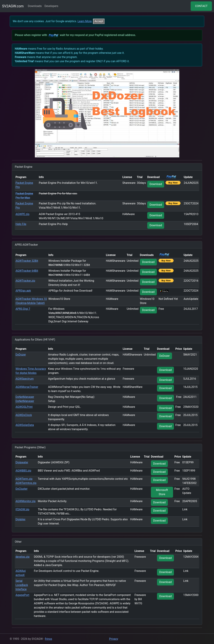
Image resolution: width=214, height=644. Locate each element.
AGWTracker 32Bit (27, 261)
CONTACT (201, 6)
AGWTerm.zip (24, 479)
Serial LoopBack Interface (22, 585)
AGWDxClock (24, 415)
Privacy (114, 639)
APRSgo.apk (23, 291)
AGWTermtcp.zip (26, 483)
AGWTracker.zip (25, 281)
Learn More (85, 21)
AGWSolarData (25, 425)
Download (156, 184)
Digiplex (20, 519)
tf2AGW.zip (22, 509)
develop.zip (23, 557)
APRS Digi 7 (23, 309)
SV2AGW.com (13, 6)
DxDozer (21, 355)
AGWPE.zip (22, 214)
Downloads (35, 6)
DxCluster (22, 489)
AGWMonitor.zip (26, 501)
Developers (51, 6)
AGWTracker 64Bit (27, 271)
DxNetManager (25, 397)
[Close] (99, 21)
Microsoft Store (162, 492)
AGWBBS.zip (23, 471)
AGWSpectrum (25, 379)
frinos (49, 639)
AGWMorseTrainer (27, 387)
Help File (21, 224)
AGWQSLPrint (24, 407)
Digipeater (22, 462)
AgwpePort (22, 595)
